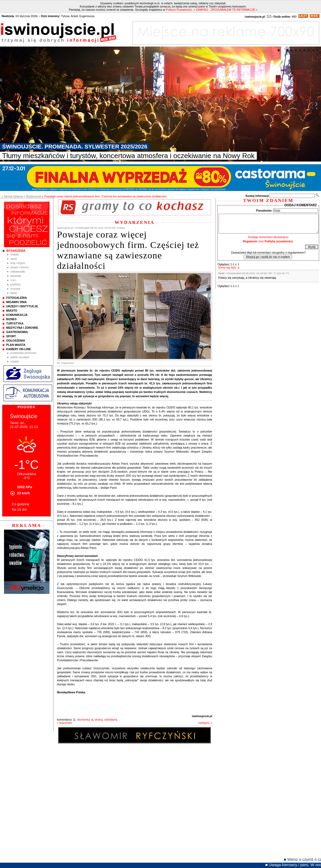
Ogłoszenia (16, 341)
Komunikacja (17, 315)
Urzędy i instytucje (22, 306)
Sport (14, 259)
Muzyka (15, 289)
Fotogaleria (16, 298)
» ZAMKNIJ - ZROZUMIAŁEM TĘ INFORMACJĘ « (225, 10)
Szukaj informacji (257, 196)
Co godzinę (21, 504)
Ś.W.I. (14, 280)
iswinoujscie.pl (202, 716)
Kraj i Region (18, 263)
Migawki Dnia (16, 302)
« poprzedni (64, 723)
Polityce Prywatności (179, 10)
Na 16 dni (19, 509)
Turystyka (15, 323)
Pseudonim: (264, 211)
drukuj (99, 720)
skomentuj (84, 720)
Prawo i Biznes (20, 267)
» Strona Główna (12, 196)
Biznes (11, 319)
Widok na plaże (20, 357)
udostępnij (111, 720)
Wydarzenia (16, 251)
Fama (14, 293)
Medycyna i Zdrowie (22, 328)
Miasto (15, 254)
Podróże (16, 284)
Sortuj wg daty (227, 267)
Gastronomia (17, 332)
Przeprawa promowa (23, 353)
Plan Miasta (16, 345)
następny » (205, 723)
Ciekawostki (18, 272)
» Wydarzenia (32, 196)
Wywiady (16, 276)
